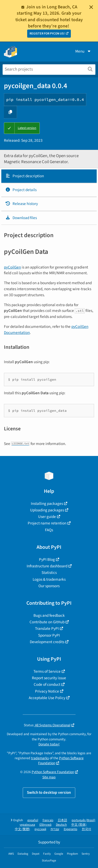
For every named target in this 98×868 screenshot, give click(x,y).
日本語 (62, 820)
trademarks (40, 758)
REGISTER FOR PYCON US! (47, 34)
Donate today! (49, 744)
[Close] (91, 7)
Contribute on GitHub (47, 622)
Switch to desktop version (49, 792)
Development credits (47, 642)
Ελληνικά (45, 825)
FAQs (49, 530)
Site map (49, 777)
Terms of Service (47, 671)
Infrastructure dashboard (47, 566)
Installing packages (47, 504)
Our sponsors (49, 586)
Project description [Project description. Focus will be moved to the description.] (25, 176)
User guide (47, 517)
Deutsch (61, 825)
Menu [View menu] (83, 51)
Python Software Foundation (53, 772)
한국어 (87, 829)
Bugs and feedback (49, 615)
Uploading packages (47, 510)
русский (40, 829)
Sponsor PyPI (49, 635)
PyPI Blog (47, 559)
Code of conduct (47, 684)
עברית (55, 829)
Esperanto (71, 829)
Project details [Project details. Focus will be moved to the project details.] (21, 190)
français (48, 820)
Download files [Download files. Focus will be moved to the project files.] (21, 218)
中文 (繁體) (22, 829)
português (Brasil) (83, 820)
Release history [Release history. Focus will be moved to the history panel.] (22, 204)
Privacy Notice (47, 691)
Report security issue (49, 678)
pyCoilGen (12, 267)
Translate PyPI (47, 629)
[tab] (49, 176)
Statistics (49, 573)
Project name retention (47, 523)
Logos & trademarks (49, 579)
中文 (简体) (79, 825)
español (33, 820)
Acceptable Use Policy (47, 698)
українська (27, 825)
